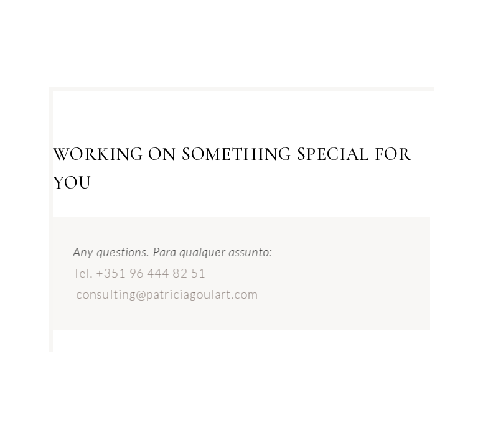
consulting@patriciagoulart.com (164, 294)
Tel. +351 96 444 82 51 (136, 273)
